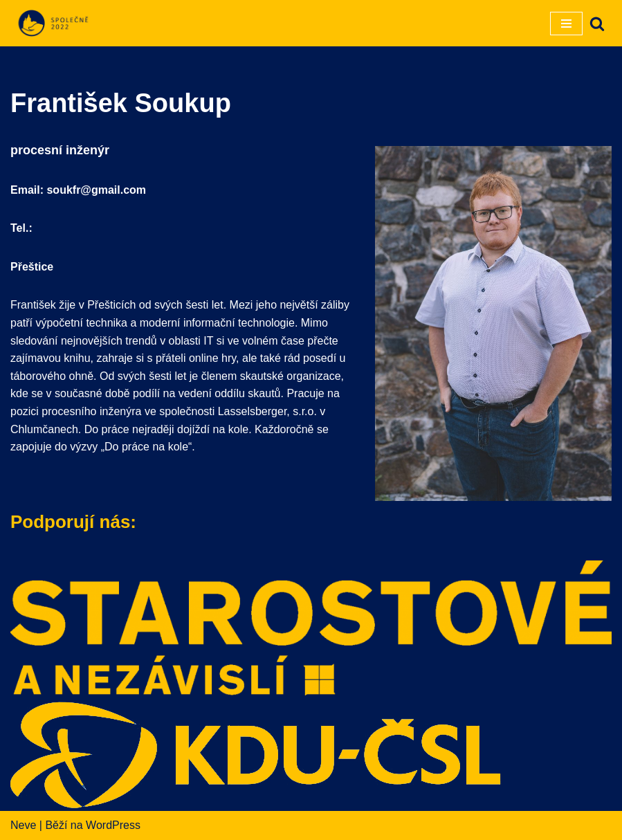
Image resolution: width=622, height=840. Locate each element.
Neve (23, 825)
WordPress (113, 825)
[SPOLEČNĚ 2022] (52, 23)
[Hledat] (597, 24)
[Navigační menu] (566, 24)
